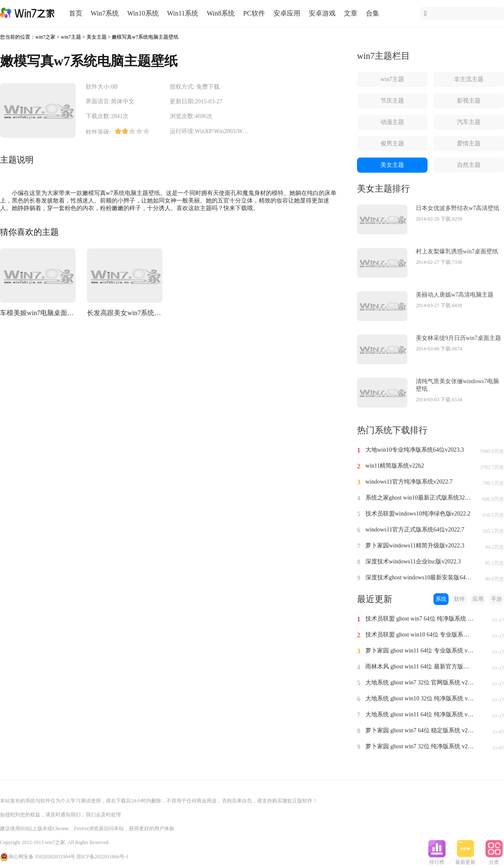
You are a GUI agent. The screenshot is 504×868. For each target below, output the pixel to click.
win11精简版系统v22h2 (395, 466)
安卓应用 (287, 13)
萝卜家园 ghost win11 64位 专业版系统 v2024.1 (420, 651)
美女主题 (97, 37)
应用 (478, 599)
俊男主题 (392, 143)
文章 (351, 13)
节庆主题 (392, 101)
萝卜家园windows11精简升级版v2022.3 (415, 546)
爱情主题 (469, 143)
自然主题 (469, 165)
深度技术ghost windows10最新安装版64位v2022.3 (420, 577)
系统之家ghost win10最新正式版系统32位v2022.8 (420, 498)
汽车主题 (469, 122)
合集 (373, 13)
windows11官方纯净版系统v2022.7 (409, 482)
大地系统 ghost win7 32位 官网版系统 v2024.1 (420, 683)
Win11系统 (183, 13)
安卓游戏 (322, 13)
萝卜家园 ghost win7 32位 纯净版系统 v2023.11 (420, 746)
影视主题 (469, 101)
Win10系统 (143, 13)
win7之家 (45, 37)
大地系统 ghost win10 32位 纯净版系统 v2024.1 (420, 698)
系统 (441, 599)
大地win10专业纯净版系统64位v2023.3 (415, 450)
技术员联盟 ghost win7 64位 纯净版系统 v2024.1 (420, 619)
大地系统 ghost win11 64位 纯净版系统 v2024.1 (420, 714)
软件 (459, 599)
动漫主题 (392, 122)
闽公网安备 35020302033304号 (38, 857)
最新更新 (465, 860)
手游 (496, 599)
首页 (76, 13)
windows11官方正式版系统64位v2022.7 (415, 530)
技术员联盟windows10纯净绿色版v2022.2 (418, 514)
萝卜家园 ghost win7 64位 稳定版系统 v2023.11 (420, 730)
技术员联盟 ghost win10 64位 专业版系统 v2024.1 (420, 635)
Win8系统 (221, 13)
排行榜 (437, 860)
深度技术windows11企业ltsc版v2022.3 (413, 562)
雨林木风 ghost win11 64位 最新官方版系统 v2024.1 (420, 667)
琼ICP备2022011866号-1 (102, 857)
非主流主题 (469, 79)
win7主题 (71, 37)
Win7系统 (105, 13)
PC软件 (254, 13)
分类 (494, 860)
